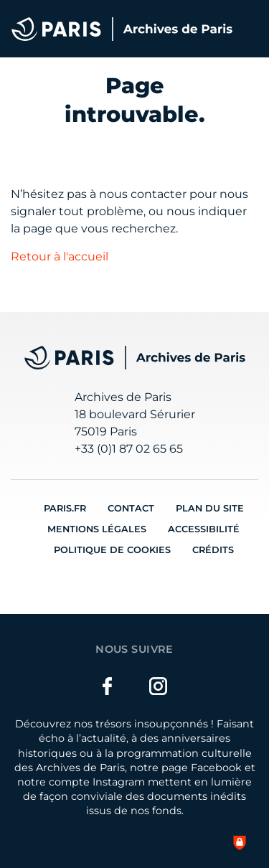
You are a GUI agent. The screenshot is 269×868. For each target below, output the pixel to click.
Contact (131, 508)
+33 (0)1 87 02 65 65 (129, 449)
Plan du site (210, 508)
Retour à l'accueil (60, 256)
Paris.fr (65, 508)
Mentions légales (97, 529)
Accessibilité (204, 529)
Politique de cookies (112, 550)
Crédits (213, 550)
